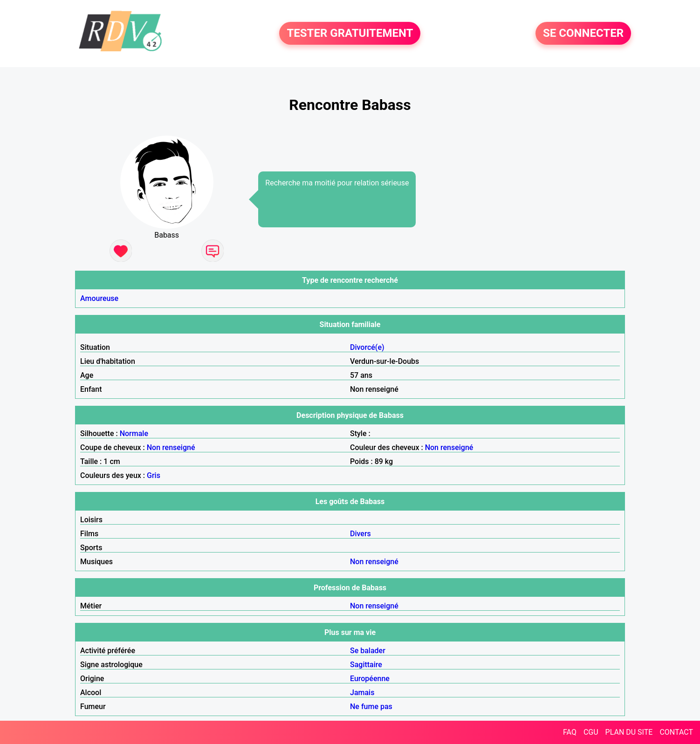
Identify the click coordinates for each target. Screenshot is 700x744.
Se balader (368, 651)
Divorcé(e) (367, 347)
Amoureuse (99, 298)
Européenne (370, 679)
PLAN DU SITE (629, 732)
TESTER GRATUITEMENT (350, 34)
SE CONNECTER (583, 34)
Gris (154, 475)
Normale (134, 433)
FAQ (570, 732)
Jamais (362, 693)
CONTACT (676, 732)
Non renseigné (171, 447)
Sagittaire (366, 665)
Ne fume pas (371, 706)
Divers (360, 534)
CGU (591, 732)
